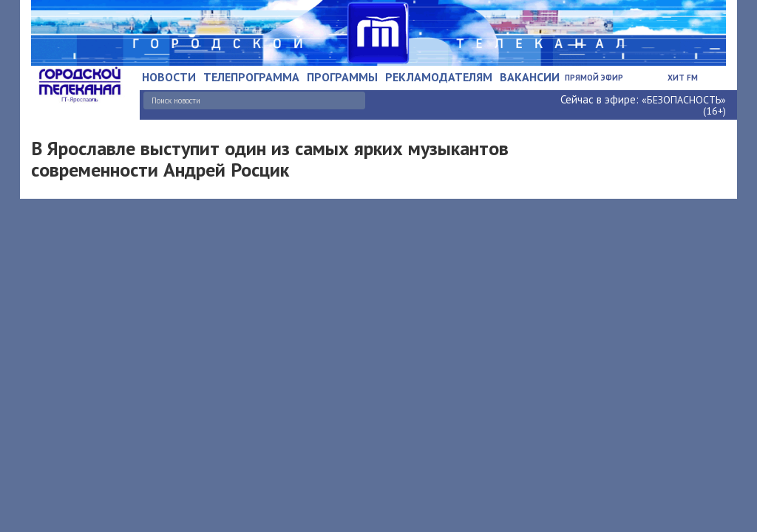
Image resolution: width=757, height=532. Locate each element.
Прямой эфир (594, 78)
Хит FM (683, 78)
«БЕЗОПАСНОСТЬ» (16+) (684, 105)
